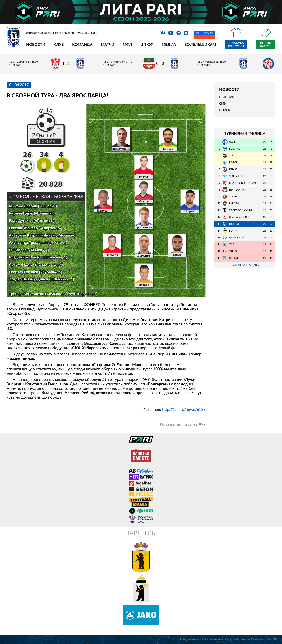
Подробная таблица (245, 265)
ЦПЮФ (147, 45)
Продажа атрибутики (237, 45)
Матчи (108, 45)
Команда (82, 45)
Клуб (59, 45)
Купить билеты (266, 45)
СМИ (223, 104)
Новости (36, 45)
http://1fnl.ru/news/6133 (184, 410)
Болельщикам (200, 45)
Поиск (225, 110)
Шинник (227, 97)
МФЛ (127, 45)
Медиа (169, 45)
